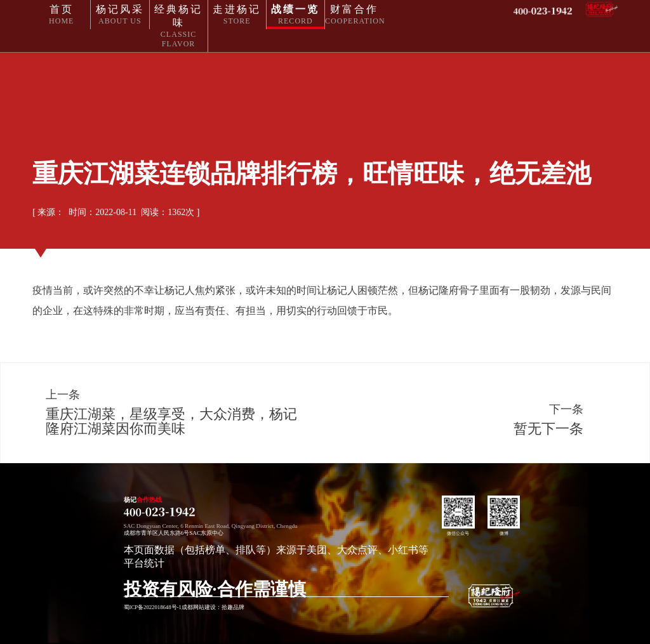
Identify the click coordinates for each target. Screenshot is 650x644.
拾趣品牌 (233, 607)
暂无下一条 (548, 429)
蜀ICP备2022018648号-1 (153, 607)
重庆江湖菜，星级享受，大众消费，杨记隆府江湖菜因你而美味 (171, 421)
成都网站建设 (199, 607)
